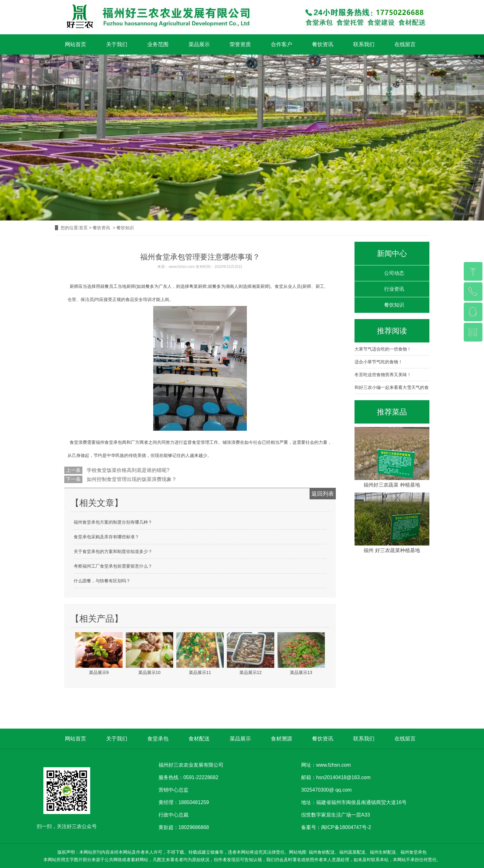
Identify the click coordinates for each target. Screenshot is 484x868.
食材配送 (199, 739)
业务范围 (158, 44)
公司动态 (394, 273)
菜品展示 (199, 44)
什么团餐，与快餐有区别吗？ (102, 581)
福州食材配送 (322, 852)
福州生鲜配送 (383, 852)
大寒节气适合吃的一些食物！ (383, 349)
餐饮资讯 (323, 44)
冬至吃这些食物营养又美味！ (383, 375)
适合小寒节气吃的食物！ (379, 362)
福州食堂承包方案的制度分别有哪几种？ (113, 522)
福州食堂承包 (109, 442)
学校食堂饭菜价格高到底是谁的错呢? (127, 470)
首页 (83, 228)
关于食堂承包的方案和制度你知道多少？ (113, 551)
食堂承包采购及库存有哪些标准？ (106, 537)
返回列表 (323, 494)
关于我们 (117, 44)
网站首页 (76, 44)
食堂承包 (158, 739)
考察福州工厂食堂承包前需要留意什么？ (113, 566)
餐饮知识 (394, 305)
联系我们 (364, 44)
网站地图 (298, 852)
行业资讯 (394, 289)
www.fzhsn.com (181, 267)
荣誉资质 (240, 44)
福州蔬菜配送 (352, 852)
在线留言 (405, 44)
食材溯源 (281, 739)
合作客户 (281, 44)
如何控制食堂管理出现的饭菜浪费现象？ (131, 479)
